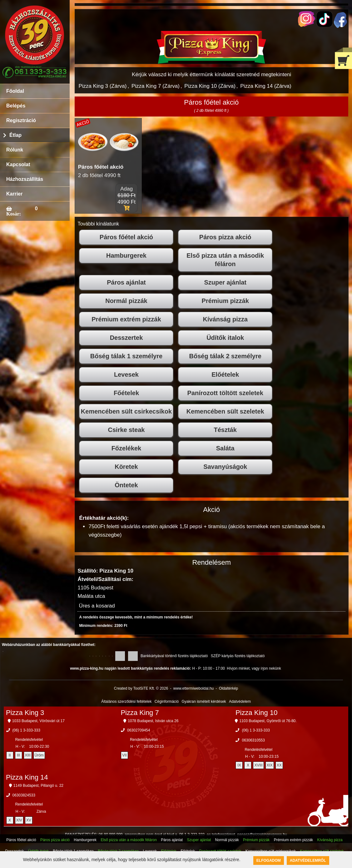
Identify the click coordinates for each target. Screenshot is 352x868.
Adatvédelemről (308, 861)
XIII (28, 755)
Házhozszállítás (25, 179)
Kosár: (14, 214)
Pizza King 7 (140, 713)
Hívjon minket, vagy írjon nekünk (254, 668)
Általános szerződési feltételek (126, 702)
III (18, 755)
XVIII (258, 765)
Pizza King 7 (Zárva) (156, 86)
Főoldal (15, 91)
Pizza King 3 (25, 713)
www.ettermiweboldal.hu (193, 688)
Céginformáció (167, 702)
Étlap (15, 135)
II (10, 755)
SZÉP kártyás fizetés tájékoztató (238, 656)
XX (279, 765)
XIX (270, 765)
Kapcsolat (18, 164)
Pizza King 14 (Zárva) (266, 86)
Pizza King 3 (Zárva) (102, 86)
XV (29, 820)
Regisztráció (21, 120)
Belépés (16, 106)
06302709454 (139, 730)
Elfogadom (269, 861)
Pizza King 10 (257, 713)
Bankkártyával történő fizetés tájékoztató (174, 656)
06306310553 (253, 740)
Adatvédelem (240, 702)
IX (239, 765)
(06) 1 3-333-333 (26, 730)
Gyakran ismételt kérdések (204, 702)
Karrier (14, 194)
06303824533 (24, 795)
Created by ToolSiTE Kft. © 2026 (141, 688)
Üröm (39, 755)
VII (124, 755)
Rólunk (15, 150)
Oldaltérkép (228, 688)
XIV (19, 820)
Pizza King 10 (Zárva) (210, 86)
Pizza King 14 (27, 777)
